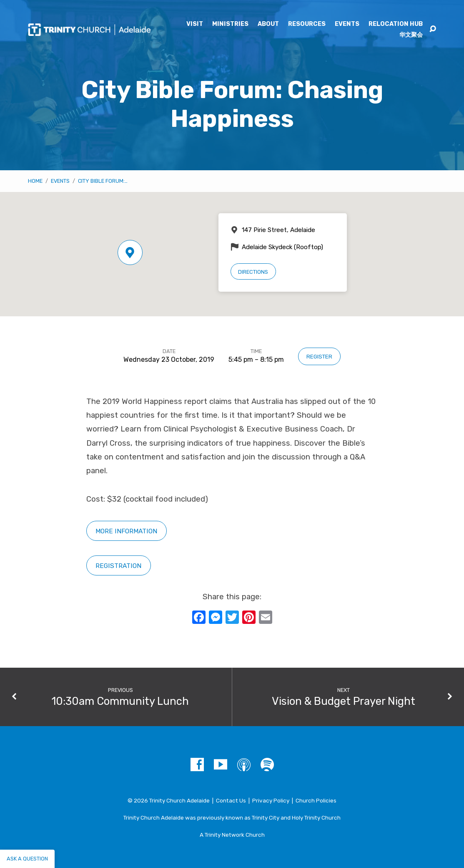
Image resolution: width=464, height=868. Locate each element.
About (268, 24)
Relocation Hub (396, 24)
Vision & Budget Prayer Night (344, 701)
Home (35, 181)
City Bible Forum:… (103, 181)
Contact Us (231, 800)
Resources (307, 24)
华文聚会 (411, 35)
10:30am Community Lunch (120, 701)
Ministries (230, 24)
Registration (118, 566)
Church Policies (316, 800)
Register (319, 356)
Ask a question (27, 859)
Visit (195, 24)
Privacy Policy (271, 800)
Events (347, 24)
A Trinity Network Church (232, 835)
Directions (253, 272)
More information (126, 531)
